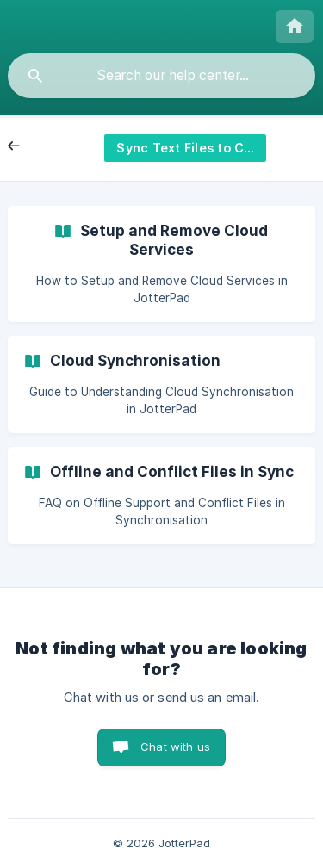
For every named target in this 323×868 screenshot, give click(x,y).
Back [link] (32, 147)
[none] (295, 27)
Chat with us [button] (175, 747)
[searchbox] (161, 76)
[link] (161, 264)
